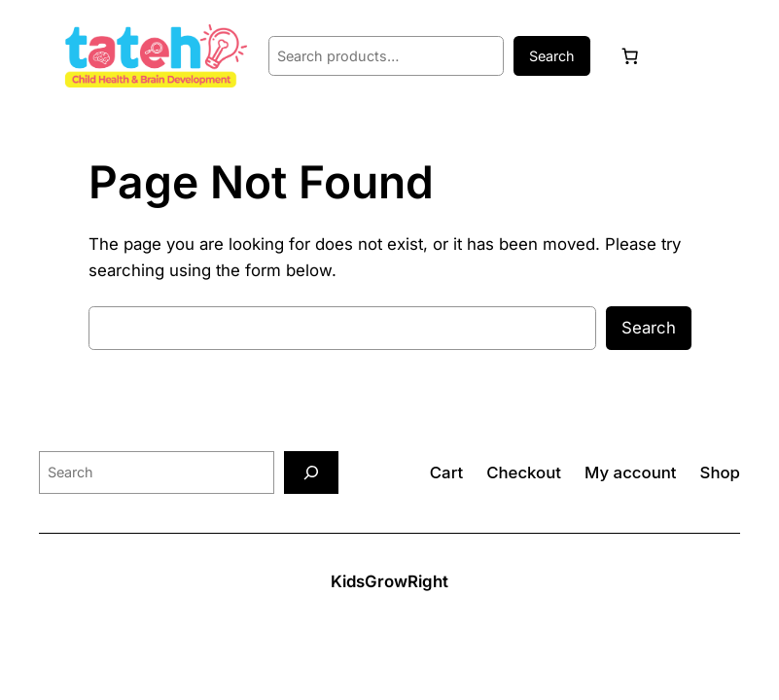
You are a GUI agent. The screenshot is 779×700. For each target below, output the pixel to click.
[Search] (311, 472)
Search (552, 56)
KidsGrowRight (389, 581)
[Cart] (629, 56)
